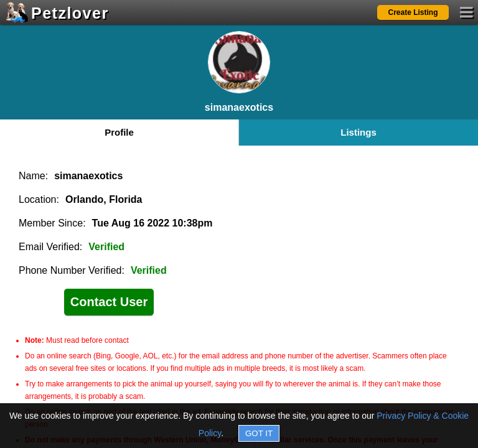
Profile (119, 132)
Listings (358, 132)
